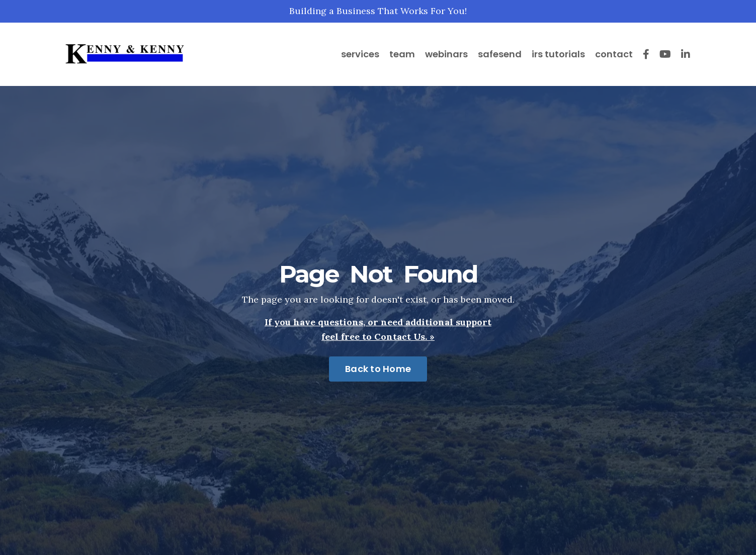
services (360, 54)
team (402, 54)
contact (614, 54)
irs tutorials (558, 54)
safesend (500, 54)
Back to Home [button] (378, 369)
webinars (446, 54)
